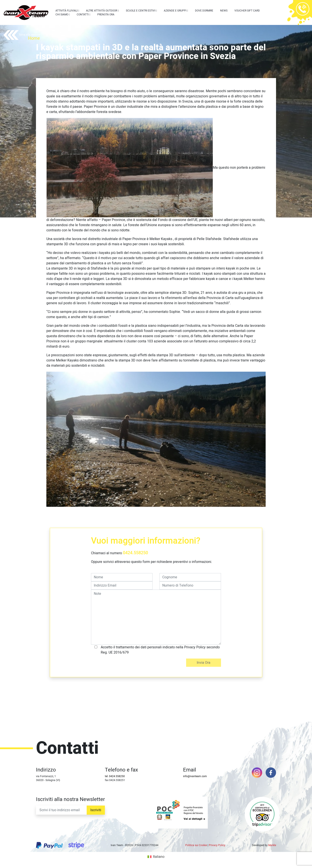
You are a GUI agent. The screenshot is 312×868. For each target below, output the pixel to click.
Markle (272, 845)
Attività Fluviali (67, 11)
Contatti (83, 15)
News (224, 11)
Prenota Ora (106, 15)
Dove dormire (204, 11)
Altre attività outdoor (102, 11)
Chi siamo (62, 15)
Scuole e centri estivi (141, 11)
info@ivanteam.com (195, 776)
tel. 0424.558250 (115, 776)
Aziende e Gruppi (175, 11)
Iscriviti (96, 810)
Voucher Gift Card (247, 11)
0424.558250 (135, 553)
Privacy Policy (217, 845)
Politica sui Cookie (196, 845)
